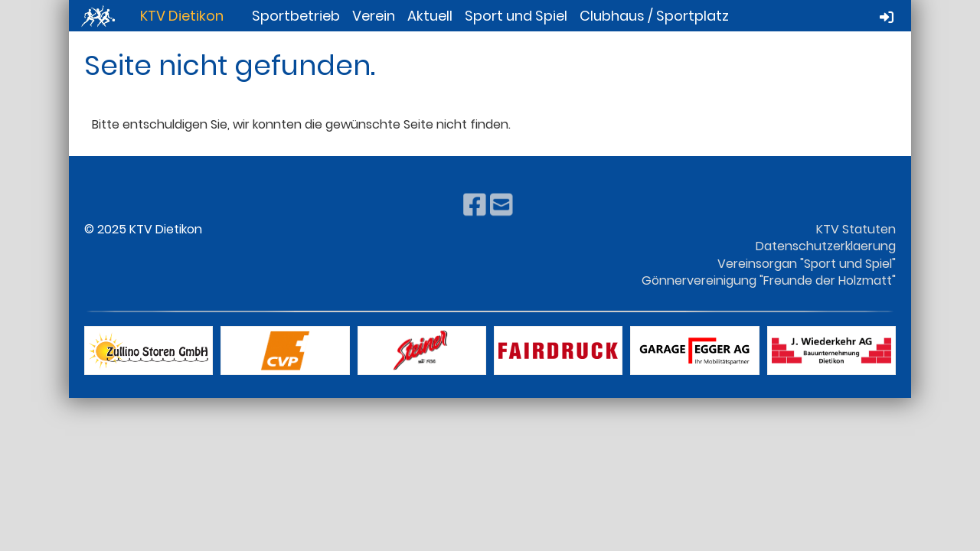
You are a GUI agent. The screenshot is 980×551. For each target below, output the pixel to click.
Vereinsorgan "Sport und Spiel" (807, 264)
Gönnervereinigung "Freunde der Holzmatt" (769, 280)
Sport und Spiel (516, 16)
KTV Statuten (856, 229)
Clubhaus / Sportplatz (654, 16)
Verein (374, 16)
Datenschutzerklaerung (826, 246)
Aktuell (430, 16)
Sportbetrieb (296, 16)
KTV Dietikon (182, 16)
